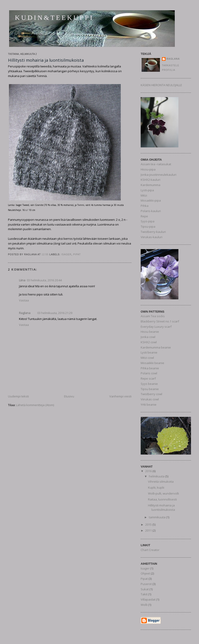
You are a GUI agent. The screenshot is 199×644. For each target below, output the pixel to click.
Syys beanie (149, 384)
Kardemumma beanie (156, 347)
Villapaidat (148, 599)
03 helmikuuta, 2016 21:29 (55, 313)
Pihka (145, 206)
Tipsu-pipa (148, 226)
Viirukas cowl (150, 399)
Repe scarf (148, 378)
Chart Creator (150, 550)
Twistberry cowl (151, 394)
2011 (149, 530)
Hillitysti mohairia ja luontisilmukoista (46, 60)
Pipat (77, 254)
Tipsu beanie (150, 389)
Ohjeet (145, 573)
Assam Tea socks (153, 316)
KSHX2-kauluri (151, 180)
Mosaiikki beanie (152, 363)
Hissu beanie (150, 332)
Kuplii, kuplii (156, 487)
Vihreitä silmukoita (161, 482)
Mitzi (144, 195)
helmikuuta (157, 476)
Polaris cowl (149, 373)
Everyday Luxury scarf (156, 327)
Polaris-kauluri (151, 211)
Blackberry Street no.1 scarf (160, 321)
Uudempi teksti (18, 396)
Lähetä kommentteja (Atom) (35, 405)
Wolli (144, 605)
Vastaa (24, 300)
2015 (149, 524)
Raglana (25, 313)
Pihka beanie (150, 368)
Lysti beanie (149, 352)
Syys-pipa (148, 221)
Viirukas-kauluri (152, 237)
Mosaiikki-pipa (151, 200)
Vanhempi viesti (120, 396)
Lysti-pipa (147, 190)
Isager (66, 254)
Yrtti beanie (149, 404)
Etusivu (69, 396)
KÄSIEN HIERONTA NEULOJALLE (161, 85)
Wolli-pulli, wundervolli (163, 493)
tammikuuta (157, 517)
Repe (144, 216)
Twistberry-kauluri (153, 232)
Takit (144, 594)
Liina (22, 280)
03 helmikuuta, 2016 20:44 (44, 280)
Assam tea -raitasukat (156, 164)
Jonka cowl (148, 337)
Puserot (146, 584)
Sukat (145, 589)
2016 (149, 471)
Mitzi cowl (147, 358)
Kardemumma (151, 185)
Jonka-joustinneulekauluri (159, 175)
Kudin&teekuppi (54, 17)
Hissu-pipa (148, 169)
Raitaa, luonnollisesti (162, 499)
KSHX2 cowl (149, 342)
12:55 (45, 254)
